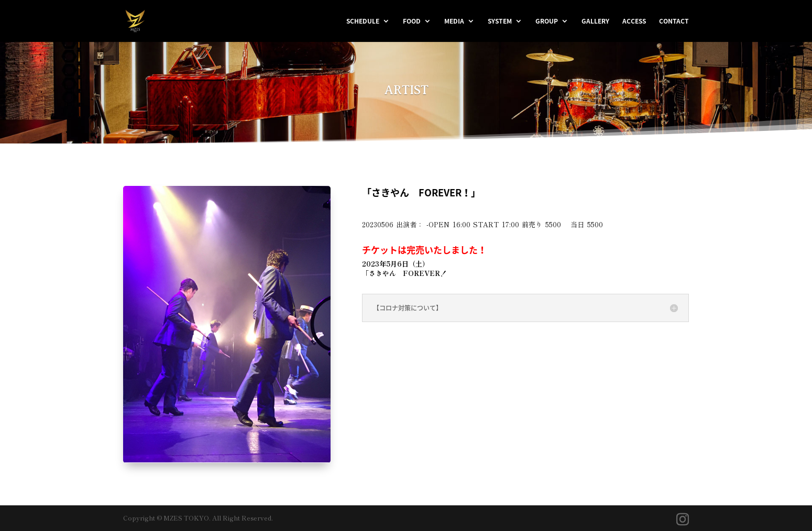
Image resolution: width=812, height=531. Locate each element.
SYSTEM (500, 21)
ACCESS (634, 21)
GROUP (547, 21)
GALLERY (595, 21)
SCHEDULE (363, 21)
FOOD (412, 21)
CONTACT (674, 21)
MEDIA (454, 21)
